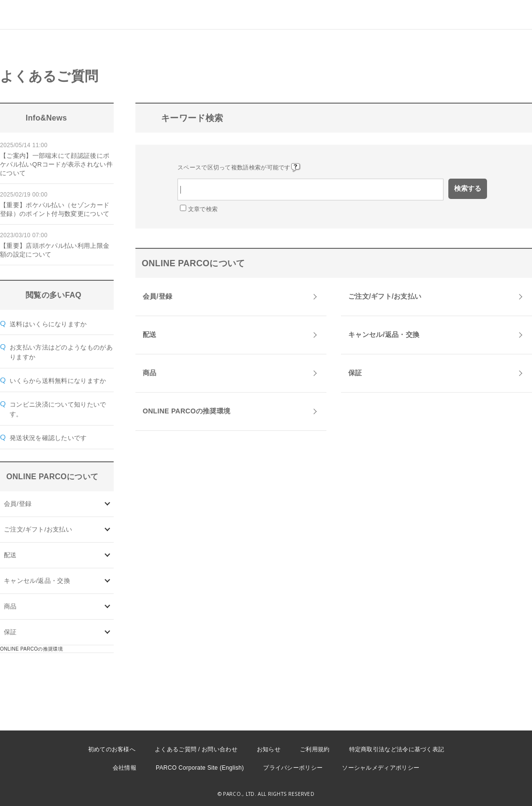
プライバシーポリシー (293, 768)
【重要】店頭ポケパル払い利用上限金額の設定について (55, 250)
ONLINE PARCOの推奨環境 (31, 649)
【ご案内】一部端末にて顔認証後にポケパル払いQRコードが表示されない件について (56, 164)
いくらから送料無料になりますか (58, 381)
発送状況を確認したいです (48, 438)
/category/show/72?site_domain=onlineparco (108, 555)
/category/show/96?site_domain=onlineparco (108, 632)
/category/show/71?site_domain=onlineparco (108, 529)
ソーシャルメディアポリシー (381, 768)
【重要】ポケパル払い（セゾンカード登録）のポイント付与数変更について (55, 209)
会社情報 (125, 768)
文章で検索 (203, 209)
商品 (10, 606)
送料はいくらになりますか (48, 324)
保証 (10, 632)
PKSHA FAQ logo (479, 790)
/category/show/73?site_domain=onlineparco (108, 581)
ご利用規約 (315, 749)
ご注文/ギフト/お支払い (38, 529)
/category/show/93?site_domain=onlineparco (108, 606)
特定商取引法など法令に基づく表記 (397, 749)
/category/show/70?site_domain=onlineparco (108, 504)
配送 (10, 555)
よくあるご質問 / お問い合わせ (196, 749)
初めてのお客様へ (112, 749)
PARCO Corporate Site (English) (200, 768)
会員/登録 (18, 504)
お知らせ (269, 749)
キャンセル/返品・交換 (37, 581)
